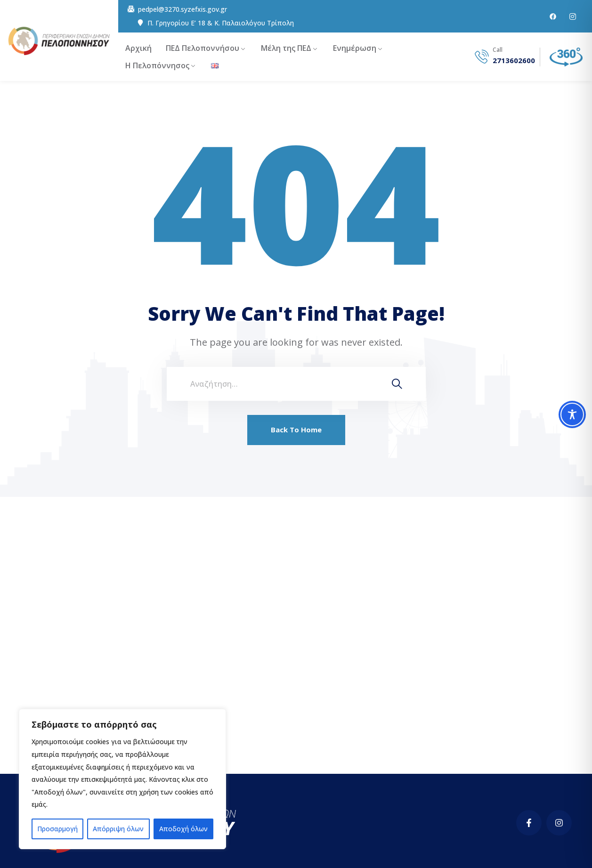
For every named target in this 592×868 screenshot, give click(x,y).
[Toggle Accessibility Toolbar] (572, 414)
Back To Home (296, 430)
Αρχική (138, 48)
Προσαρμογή (57, 829)
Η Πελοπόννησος (157, 65)
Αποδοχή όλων (183, 829)
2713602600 (514, 61)
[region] (122, 779)
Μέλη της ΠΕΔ (286, 48)
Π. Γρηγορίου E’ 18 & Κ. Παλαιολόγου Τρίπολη (221, 23)
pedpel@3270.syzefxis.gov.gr (182, 9)
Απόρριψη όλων (118, 829)
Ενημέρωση (355, 48)
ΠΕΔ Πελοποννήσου (203, 48)
